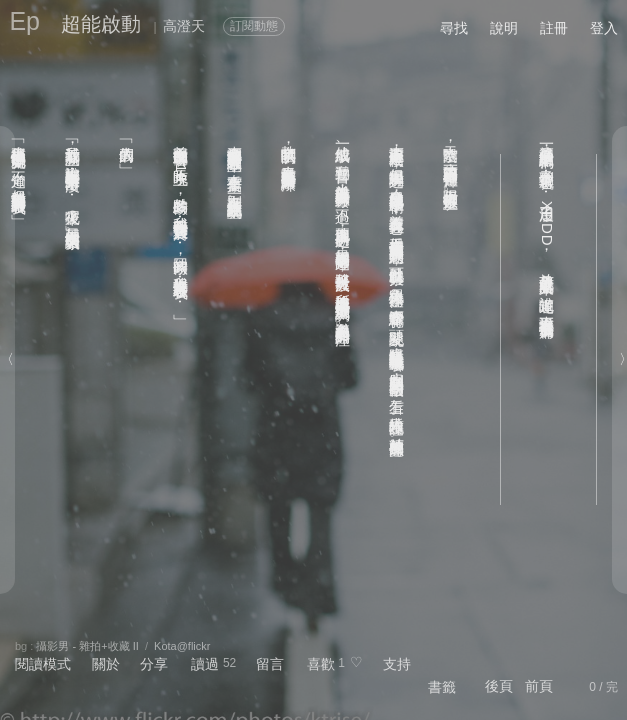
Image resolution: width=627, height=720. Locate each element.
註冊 (554, 28)
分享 (154, 664)
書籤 (442, 687)
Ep (24, 21)
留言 (270, 664)
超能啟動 (101, 24)
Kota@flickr (182, 646)
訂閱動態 (254, 26)
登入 (604, 28)
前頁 (539, 686)
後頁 (499, 686)
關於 (106, 664)
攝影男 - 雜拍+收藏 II (87, 646)
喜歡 (321, 664)
